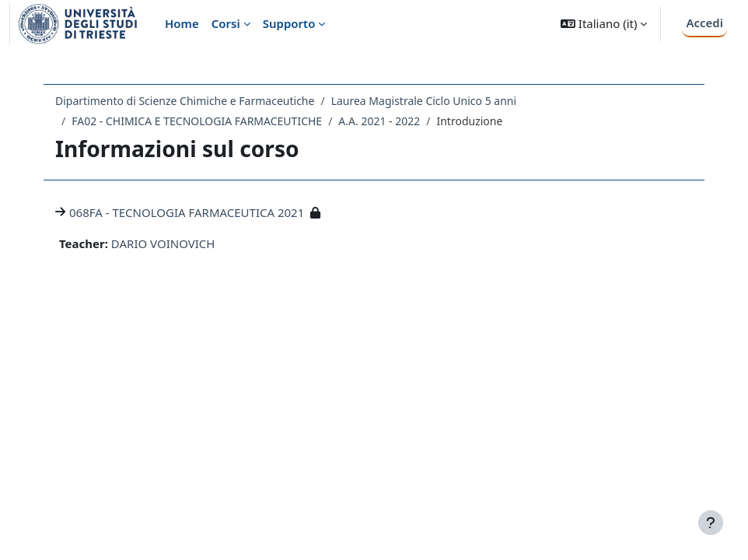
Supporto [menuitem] (289, 23)
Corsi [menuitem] (226, 23)
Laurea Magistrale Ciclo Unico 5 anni (424, 101)
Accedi (704, 23)
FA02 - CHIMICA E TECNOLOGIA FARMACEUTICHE (197, 121)
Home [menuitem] (182, 23)
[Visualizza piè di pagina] (711, 523)
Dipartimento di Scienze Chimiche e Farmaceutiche (185, 101)
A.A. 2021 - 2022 (379, 121)
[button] (604, 24)
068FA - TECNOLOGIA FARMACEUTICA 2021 (187, 212)
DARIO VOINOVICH (163, 243)
